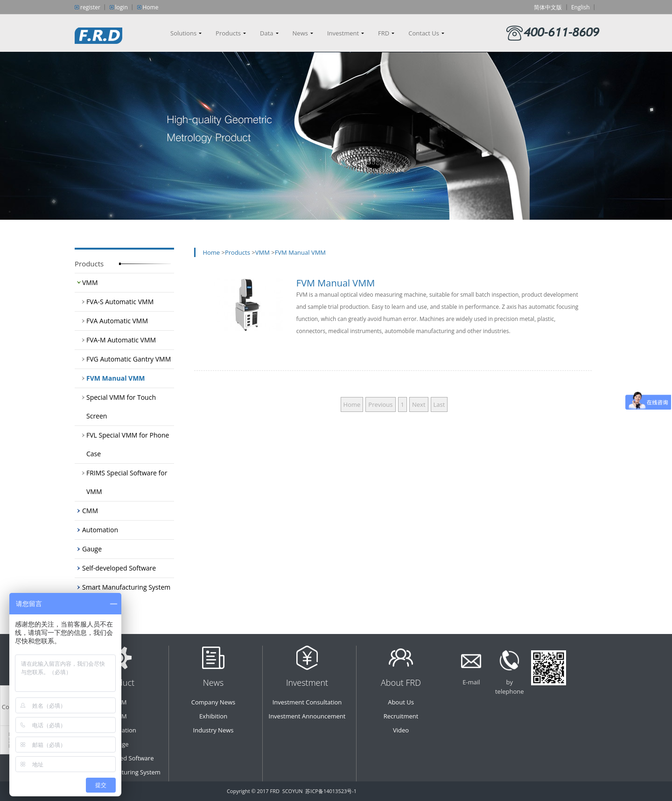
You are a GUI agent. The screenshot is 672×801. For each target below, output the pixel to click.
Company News (213, 702)
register (90, 7)
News (300, 33)
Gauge (92, 549)
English (581, 7)
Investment (343, 33)
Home (151, 7)
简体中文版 (548, 7)
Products (228, 33)
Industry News (213, 730)
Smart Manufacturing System (126, 587)
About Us (401, 702)
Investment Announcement (307, 716)
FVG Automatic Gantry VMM (129, 359)
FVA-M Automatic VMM (121, 340)
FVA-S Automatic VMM (120, 302)
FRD (384, 33)
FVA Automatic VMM (117, 321)
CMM (90, 511)
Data (267, 33)
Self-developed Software (119, 568)
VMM (90, 282)
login (122, 7)
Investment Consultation (307, 702)
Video (401, 730)
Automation (100, 530)
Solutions (183, 33)
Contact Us (424, 33)
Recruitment (401, 716)
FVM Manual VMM (116, 378)
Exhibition (213, 716)
